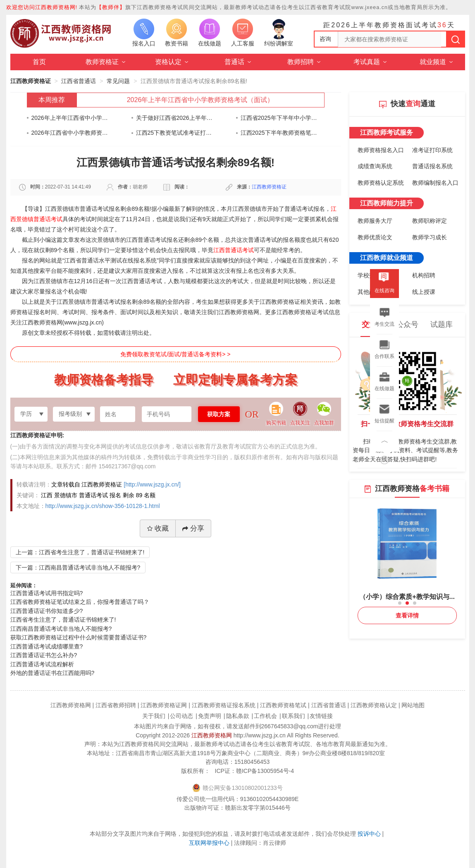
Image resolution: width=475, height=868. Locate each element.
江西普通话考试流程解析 (42, 664)
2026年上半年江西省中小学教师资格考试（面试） (201, 100)
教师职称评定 (430, 221)
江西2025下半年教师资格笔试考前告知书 (279, 133)
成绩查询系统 (375, 166)
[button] (400, 603)
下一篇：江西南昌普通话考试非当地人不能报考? (78, 568)
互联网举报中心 (209, 843)
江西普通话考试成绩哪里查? (47, 646)
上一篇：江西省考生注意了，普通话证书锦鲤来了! (80, 552)
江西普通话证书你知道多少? (47, 611)
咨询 (325, 39)
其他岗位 (369, 292)
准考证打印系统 (432, 150)
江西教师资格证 (31, 81)
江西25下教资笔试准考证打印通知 (175, 133)
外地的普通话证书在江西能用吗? (53, 673)
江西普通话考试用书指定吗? (47, 593)
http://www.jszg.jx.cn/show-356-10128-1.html (103, 506)
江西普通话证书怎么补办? (44, 655)
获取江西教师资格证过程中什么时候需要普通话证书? (79, 637)
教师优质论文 (375, 237)
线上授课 (424, 292)
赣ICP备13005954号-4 (265, 771)
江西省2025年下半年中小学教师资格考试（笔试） (279, 118)
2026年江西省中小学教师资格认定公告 (70, 133)
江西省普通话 (79, 81)
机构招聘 (424, 275)
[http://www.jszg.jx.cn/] (152, 484)
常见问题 (118, 81)
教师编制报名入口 (435, 183)
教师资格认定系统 (381, 183)
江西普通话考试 (234, 250)
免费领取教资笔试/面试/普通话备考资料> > (175, 354)
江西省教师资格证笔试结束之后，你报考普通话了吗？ (80, 602)
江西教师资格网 (212, 735)
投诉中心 (369, 834)
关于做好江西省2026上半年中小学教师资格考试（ (175, 118)
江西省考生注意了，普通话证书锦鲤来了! (63, 620)
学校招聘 (369, 275)
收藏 (158, 528)
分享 (193, 528)
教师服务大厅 (375, 221)
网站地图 (413, 705)
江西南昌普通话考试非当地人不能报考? (61, 629)
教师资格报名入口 (381, 150)
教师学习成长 (430, 237)
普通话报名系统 (432, 166)
